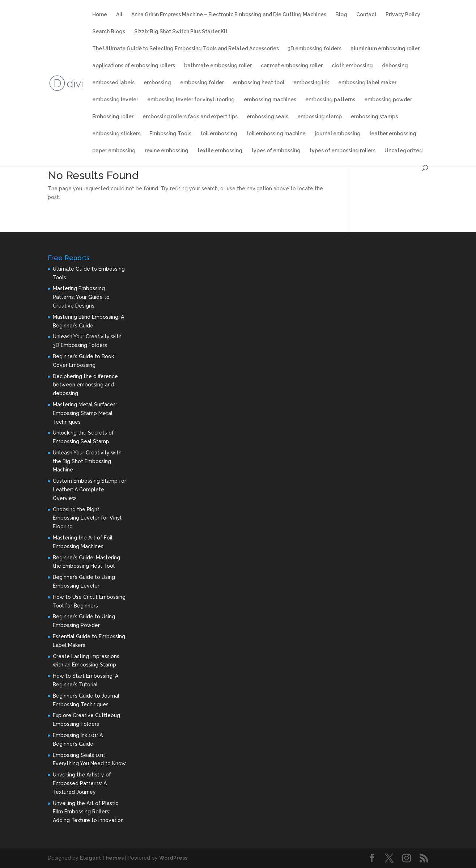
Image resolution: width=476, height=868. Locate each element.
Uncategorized (403, 151)
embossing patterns (330, 100)
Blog (341, 15)
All (119, 15)
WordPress (173, 858)
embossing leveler (115, 100)
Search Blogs (109, 32)
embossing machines (270, 100)
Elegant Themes (102, 858)
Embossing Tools (170, 134)
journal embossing (338, 134)
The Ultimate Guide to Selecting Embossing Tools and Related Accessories (186, 49)
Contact (366, 15)
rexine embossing (167, 151)
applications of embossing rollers (134, 66)
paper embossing (114, 151)
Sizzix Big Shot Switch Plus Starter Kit (181, 32)
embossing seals (267, 117)
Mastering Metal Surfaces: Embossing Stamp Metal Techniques (85, 413)
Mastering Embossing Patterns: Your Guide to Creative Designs (81, 297)
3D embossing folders (315, 49)
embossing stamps (374, 117)
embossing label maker (367, 83)
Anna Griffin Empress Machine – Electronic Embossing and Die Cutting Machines (229, 15)
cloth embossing (352, 66)
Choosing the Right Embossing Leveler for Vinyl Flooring (87, 518)
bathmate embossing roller (218, 66)
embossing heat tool (259, 83)
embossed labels (113, 83)
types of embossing (276, 151)
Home (100, 15)
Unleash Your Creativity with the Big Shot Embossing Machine (87, 461)
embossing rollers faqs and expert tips (190, 117)
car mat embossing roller (292, 66)
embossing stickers (116, 134)
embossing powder (388, 100)
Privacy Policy (403, 15)
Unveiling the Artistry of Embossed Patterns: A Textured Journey (82, 783)
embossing (157, 83)
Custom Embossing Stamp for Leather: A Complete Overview (90, 490)
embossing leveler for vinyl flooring (191, 100)
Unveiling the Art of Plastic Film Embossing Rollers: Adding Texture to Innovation (88, 812)
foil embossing (219, 134)
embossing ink (311, 83)
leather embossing (393, 134)
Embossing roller (113, 117)
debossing (395, 66)
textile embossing (220, 151)
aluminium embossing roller (385, 49)
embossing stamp (320, 117)
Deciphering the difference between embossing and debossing (85, 385)
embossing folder (202, 83)
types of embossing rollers (343, 151)
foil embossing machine (276, 134)
